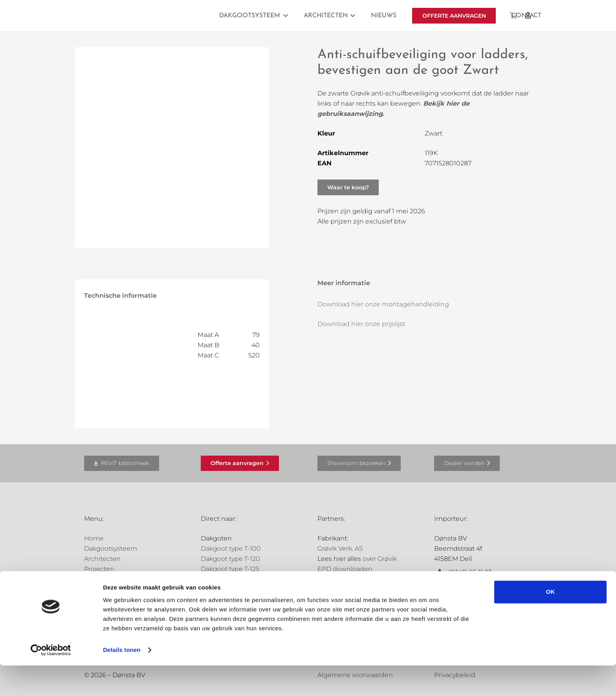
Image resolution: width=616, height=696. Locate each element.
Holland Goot (338, 599)
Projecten (99, 569)
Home (94, 538)
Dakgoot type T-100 (231, 549)
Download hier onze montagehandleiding (383, 304)
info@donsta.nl (472, 582)
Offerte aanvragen (112, 589)
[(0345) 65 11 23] (441, 572)
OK (551, 623)
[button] (284, 16)
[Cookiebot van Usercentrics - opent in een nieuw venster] (51, 681)
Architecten (102, 559)
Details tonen (122, 680)
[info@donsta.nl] (441, 582)
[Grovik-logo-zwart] (164, 16)
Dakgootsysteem (111, 549)
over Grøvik (380, 559)
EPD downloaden (345, 569)
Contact (96, 600)
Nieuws (96, 579)
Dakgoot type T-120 (230, 559)
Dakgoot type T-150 (230, 579)
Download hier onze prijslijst (361, 324)
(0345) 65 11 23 (470, 572)
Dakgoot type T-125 (230, 569)
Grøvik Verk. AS (340, 549)
